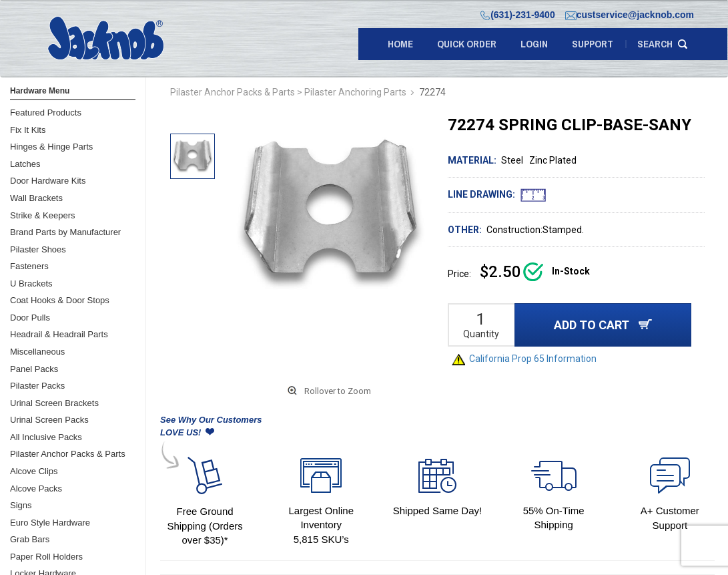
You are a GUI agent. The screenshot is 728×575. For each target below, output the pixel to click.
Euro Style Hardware (50, 523)
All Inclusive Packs (46, 437)
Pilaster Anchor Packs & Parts (68, 454)
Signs (21, 505)
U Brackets (31, 283)
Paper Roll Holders (46, 557)
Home (400, 44)
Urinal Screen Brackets (54, 403)
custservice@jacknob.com (630, 15)
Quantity (481, 334)
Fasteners (29, 266)
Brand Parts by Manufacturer (65, 232)
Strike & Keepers (43, 215)
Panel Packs (34, 369)
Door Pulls (30, 318)
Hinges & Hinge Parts (51, 147)
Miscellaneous (37, 352)
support (593, 44)
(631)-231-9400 (518, 15)
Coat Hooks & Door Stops (60, 300)
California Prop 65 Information (524, 359)
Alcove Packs (36, 489)
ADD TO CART (603, 325)
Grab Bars (30, 539)
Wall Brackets (36, 198)
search (655, 44)
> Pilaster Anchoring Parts (352, 92)
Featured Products (46, 113)
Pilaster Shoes (38, 249)
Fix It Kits (28, 130)
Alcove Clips (34, 471)
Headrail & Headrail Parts (59, 334)
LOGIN (534, 44)
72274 (432, 92)
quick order (467, 44)
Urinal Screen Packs (49, 420)
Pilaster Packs (37, 386)
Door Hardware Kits (48, 181)
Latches (25, 164)
